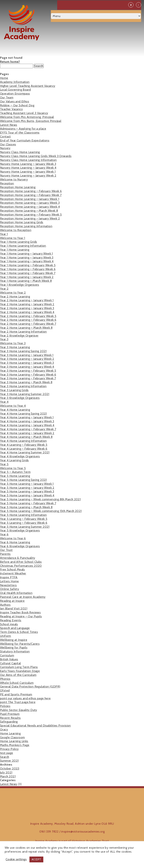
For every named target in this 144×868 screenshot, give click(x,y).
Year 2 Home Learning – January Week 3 (27, 308)
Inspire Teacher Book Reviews (20, 612)
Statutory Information (15, 651)
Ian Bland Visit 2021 (14, 608)
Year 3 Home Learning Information (23, 386)
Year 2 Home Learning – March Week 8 (26, 328)
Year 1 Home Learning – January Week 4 (27, 261)
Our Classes (8, 144)
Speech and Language (15, 628)
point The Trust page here (18, 702)
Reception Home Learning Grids (22, 222)
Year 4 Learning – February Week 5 (24, 445)
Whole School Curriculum (17, 683)
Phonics (5, 679)
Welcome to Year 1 (13, 238)
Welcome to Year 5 (13, 468)
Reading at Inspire (12, 601)
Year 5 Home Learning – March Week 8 (26, 507)
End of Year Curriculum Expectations (25, 140)
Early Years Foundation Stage (20, 671)
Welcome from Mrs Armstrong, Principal (27, 117)
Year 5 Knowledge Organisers (20, 530)
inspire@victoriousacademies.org (83, 832)
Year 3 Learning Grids (14, 390)
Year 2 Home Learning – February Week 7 (28, 324)
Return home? (10, 62)
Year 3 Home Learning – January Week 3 (27, 363)
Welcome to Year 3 (13, 343)
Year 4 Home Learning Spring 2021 (23, 414)
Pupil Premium (10, 714)
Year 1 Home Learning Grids (18, 242)
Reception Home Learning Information (26, 226)
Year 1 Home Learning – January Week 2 (27, 277)
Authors (5, 605)
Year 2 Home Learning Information (23, 332)
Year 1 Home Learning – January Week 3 (27, 257)
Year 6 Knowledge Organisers (20, 546)
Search (4, 757)
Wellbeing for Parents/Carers (20, 644)
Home (4, 78)
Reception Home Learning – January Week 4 (30, 207)
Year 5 (4, 464)
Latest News (9, 125)
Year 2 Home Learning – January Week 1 (27, 300)
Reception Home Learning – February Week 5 (31, 215)
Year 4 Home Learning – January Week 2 (27, 433)
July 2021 (6, 772)
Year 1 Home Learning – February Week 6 (28, 269)
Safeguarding (9, 722)
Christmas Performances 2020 (21, 566)
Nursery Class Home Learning (20, 152)
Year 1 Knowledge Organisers (20, 285)
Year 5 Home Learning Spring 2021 (23, 480)
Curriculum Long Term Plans (19, 667)
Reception (7, 183)
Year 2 (4, 289)
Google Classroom (12, 737)
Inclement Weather (13, 573)
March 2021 (8, 776)
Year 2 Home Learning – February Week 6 (28, 320)
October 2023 (10, 768)
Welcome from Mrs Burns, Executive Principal (31, 121)
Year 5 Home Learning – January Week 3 (27, 491)
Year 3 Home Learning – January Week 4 (27, 367)
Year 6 (4, 534)
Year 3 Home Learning (15, 347)
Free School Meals (12, 569)
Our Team (7, 97)
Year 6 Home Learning (15, 542)
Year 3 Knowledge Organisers (20, 398)
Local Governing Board (15, 90)
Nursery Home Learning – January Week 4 (28, 168)
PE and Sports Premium (16, 694)
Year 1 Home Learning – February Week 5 (28, 265)
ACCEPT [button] (36, 859)
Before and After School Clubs (21, 562)
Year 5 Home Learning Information (23, 515)
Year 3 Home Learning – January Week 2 (27, 359)
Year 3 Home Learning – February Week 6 (28, 375)
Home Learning (10, 733)
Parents (5, 554)
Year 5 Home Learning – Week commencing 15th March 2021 (41, 511)
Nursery (5, 148)
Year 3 (4, 339)
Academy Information (15, 82)
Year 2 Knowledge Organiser (19, 336)
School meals (9, 624)
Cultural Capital (10, 663)
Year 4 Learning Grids (14, 460)
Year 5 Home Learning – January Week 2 (27, 488)
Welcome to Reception (16, 230)
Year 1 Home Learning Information (23, 246)
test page (7, 753)
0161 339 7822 (49, 832)
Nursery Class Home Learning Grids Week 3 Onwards (36, 156)
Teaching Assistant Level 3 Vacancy (24, 113)
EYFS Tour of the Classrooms (20, 133)
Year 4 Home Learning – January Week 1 (27, 417)
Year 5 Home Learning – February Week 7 (28, 503)
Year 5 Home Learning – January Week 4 (27, 495)
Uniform (6, 636)
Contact (5, 136)
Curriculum (7, 655)
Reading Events (11, 620)
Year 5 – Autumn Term (15, 472)
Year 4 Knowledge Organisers (20, 456)
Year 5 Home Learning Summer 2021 (25, 527)
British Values (9, 659)
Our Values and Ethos (15, 101)
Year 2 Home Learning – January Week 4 (27, 312)
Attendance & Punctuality (18, 558)
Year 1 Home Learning (15, 250)
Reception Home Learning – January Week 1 (30, 199)
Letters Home (9, 581)
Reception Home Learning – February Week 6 (31, 191)
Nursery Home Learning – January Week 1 (28, 172)
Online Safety (9, 589)
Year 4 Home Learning (15, 410)
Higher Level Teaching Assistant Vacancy (28, 86)
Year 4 (4, 402)
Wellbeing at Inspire (14, 640)
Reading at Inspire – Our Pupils (21, 616)
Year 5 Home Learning (15, 476)
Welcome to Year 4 (13, 406)
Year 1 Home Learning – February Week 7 (28, 273)
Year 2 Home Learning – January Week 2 (27, 304)
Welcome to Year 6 (13, 538)
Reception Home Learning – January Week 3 (30, 203)
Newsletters (8, 585)
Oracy (4, 729)
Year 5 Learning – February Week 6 (24, 523)
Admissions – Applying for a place (23, 129)
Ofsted (5, 690)
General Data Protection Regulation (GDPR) (30, 687)
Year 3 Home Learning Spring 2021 (23, 351)
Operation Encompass (15, 94)
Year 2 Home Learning (15, 296)
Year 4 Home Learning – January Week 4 (27, 425)
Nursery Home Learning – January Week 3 (28, 164)
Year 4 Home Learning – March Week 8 (26, 437)
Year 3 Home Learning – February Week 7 (28, 378)
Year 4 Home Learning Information (23, 441)
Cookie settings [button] (16, 859)
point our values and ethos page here (25, 698)
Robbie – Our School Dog (17, 105)
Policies (5, 706)
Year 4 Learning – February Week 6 (24, 449)
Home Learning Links (14, 741)
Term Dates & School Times (19, 632)
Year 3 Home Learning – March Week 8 (26, 382)
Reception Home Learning (18, 187)
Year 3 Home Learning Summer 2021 (25, 394)
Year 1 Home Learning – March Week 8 (26, 281)
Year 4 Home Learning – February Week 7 (28, 429)
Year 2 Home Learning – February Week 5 (28, 316)
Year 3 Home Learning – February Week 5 (28, 371)
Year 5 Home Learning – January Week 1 (27, 484)
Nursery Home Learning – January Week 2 (28, 175)
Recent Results (10, 718)
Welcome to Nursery (14, 179)
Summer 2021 (9, 761)
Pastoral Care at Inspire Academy (23, 597)
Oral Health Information (16, 593)
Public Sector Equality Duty (19, 710)
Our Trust (6, 550)
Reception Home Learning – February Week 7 (31, 195)
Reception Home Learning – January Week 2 (30, 218)
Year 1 (4, 234)
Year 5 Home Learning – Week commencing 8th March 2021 (40, 499)
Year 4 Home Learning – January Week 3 (27, 421)
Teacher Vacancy (11, 109)
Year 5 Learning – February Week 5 (24, 519)
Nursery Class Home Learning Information (28, 160)
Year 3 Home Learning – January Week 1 (27, 355)
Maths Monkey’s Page (15, 745)
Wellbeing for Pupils (14, 647)
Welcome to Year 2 (13, 293)
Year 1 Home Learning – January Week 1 (26, 254)
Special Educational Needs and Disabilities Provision (35, 726)
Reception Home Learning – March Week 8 (29, 211)
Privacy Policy (9, 749)
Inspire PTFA (9, 577)
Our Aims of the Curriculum (18, 675)
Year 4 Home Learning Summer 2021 (25, 452)
